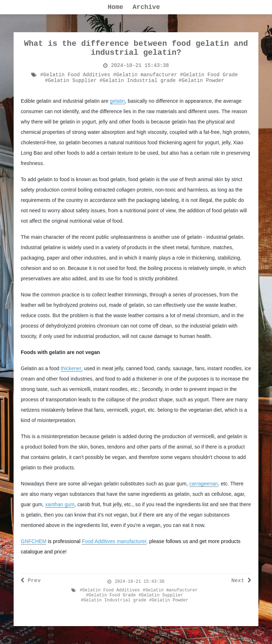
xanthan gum (60, 504)
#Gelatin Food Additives (75, 75)
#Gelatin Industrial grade (138, 81)
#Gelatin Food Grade (209, 75)
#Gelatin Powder (201, 81)
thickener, (72, 368)
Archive (146, 7)
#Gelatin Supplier (71, 81)
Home (115, 7)
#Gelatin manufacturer (145, 75)
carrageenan (204, 484)
